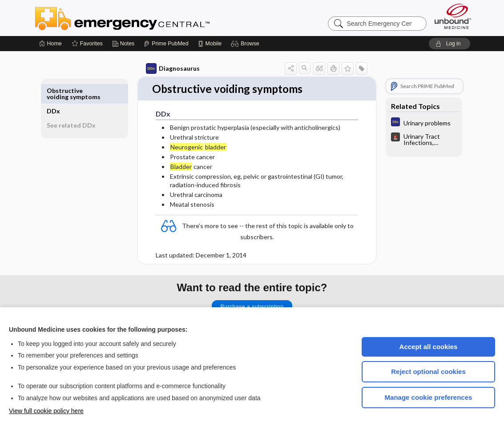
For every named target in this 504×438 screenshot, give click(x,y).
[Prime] (166, 44)
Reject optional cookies (428, 372)
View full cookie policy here (46, 411)
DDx (64, 90)
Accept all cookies (429, 347)
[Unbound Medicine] (453, 16)
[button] (246, 44)
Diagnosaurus (163, 68)
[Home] (50, 44)
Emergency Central (145, 18)
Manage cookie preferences (429, 397)
